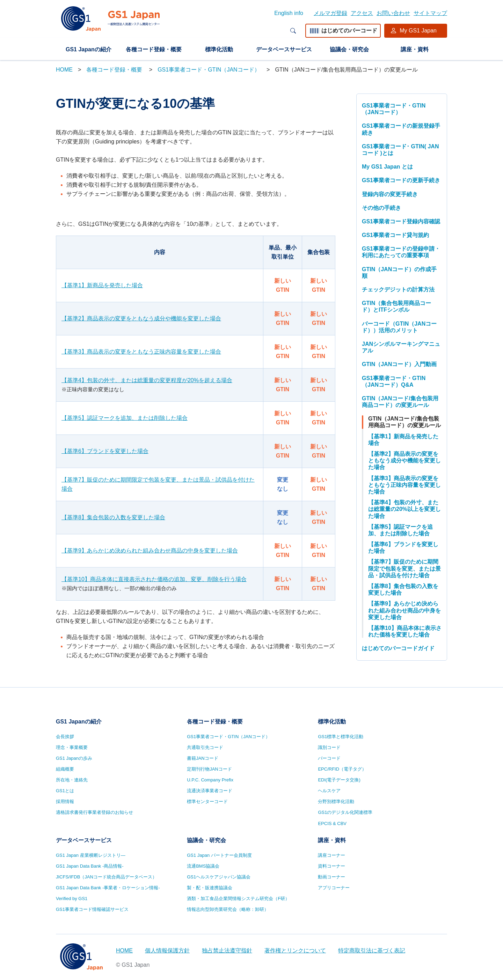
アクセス (362, 13)
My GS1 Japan (418, 31)
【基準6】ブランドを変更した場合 (105, 451)
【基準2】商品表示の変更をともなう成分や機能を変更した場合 (141, 318)
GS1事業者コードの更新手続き (401, 180)
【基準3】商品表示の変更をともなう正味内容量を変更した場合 (141, 352)
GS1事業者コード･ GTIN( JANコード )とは (400, 150)
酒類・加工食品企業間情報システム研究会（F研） (238, 899)
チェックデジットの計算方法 (398, 289)
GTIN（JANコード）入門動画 (399, 364)
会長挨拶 (65, 737)
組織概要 (65, 769)
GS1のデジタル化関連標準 (345, 812)
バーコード (329, 758)
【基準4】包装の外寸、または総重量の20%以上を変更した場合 (404, 509)
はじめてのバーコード (343, 31)
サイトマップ (430, 13)
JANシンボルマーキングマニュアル (401, 347)
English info (289, 13)
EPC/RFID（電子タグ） (342, 769)
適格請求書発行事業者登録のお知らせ (94, 812)
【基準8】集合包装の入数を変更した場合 (113, 517)
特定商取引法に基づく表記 (372, 951)
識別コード (329, 747)
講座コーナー (331, 855)
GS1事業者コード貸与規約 (395, 235)
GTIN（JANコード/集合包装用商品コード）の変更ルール (400, 402)
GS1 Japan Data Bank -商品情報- (90, 866)
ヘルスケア (329, 791)
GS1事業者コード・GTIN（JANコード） (209, 70)
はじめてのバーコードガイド (398, 648)
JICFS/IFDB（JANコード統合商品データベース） (106, 877)
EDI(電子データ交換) (339, 780)
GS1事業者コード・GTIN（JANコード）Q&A (394, 381)
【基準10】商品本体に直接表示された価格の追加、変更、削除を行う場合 (154, 579)
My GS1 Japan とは (387, 167)
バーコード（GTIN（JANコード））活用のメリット (399, 327)
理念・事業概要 (72, 747)
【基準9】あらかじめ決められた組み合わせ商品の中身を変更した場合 (150, 551)
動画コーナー (331, 877)
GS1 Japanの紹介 (89, 49)
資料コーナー (331, 866)
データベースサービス (284, 49)
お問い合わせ (393, 13)
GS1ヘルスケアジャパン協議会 (219, 877)
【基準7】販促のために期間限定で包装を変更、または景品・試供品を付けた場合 (158, 484)
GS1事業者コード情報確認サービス (92, 909)
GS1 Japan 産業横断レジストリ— (91, 855)
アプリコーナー (334, 888)
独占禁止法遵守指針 (227, 951)
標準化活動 (219, 49)
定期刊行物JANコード (209, 769)
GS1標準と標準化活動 (341, 737)
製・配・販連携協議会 (210, 888)
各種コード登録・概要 (154, 49)
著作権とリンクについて (295, 951)
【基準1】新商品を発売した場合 (102, 285)
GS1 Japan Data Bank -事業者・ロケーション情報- (108, 888)
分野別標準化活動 (336, 801)
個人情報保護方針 (167, 951)
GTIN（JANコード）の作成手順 (399, 273)
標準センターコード (207, 801)
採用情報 (65, 801)
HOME (64, 70)
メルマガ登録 (330, 13)
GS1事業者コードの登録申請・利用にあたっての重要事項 (401, 252)
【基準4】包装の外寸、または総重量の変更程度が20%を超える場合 (147, 380)
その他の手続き (381, 208)
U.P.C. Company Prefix (210, 780)
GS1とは (65, 791)
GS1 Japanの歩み (74, 758)
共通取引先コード (205, 747)
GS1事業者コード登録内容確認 (401, 221)
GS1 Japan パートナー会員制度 (219, 855)
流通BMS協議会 (203, 866)
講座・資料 (415, 49)
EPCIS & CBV (332, 823)
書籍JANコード (203, 758)
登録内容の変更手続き (390, 194)
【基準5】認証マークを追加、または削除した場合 (125, 418)
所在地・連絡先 (72, 780)
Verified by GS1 (72, 899)
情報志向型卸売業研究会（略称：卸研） (228, 909)
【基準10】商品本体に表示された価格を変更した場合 (405, 631)
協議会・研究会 (349, 49)
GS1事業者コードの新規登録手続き (401, 129)
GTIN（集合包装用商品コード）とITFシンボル (396, 306)
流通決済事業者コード (210, 791)
